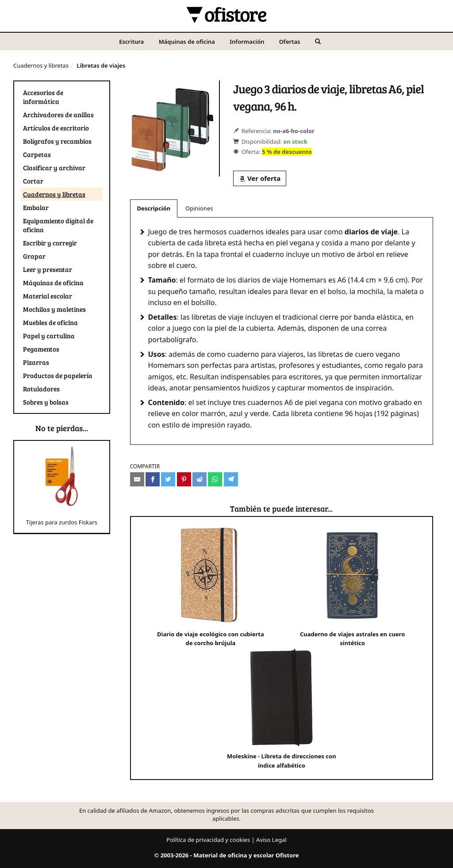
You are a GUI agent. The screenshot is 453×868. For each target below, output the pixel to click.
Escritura (131, 42)
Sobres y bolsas (46, 402)
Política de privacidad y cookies (208, 840)
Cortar (33, 181)
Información (247, 42)
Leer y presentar (48, 269)
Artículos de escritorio (56, 128)
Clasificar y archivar (54, 168)
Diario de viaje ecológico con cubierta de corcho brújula (211, 587)
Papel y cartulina (49, 336)
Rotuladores (41, 389)
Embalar (36, 207)
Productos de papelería (58, 375)
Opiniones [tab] (199, 208)
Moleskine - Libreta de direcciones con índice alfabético (282, 709)
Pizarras (36, 362)
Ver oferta (260, 178)
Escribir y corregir (50, 243)
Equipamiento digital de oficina (58, 225)
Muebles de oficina (50, 322)
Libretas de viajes (101, 65)
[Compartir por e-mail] (137, 479)
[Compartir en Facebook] (153, 479)
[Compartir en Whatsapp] (215, 479)
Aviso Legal (271, 840)
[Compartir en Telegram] (231, 479)
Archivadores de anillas (58, 115)
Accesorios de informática (43, 97)
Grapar (34, 256)
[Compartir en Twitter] (168, 479)
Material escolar (48, 296)
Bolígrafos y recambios (57, 141)
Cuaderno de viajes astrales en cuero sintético (352, 587)
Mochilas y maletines (54, 309)
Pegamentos (41, 349)
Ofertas (290, 42)
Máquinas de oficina (187, 42)
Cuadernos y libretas (41, 65)
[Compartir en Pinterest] (184, 479)
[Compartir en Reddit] (200, 479)
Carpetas (37, 154)
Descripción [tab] (154, 208)
